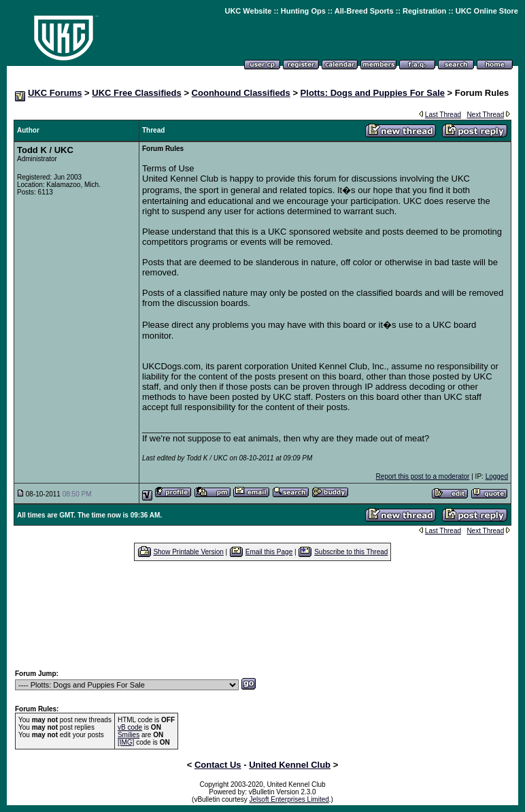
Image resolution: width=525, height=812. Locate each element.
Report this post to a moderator (423, 476)
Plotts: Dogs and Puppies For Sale (373, 93)
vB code (130, 727)
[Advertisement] (262, 615)
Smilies (129, 735)
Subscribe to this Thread (351, 552)
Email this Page (269, 552)
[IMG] (126, 742)
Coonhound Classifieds (241, 93)
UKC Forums (55, 93)
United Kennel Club (290, 765)
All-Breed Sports (364, 11)
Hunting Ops (303, 11)
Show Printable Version (188, 552)
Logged (497, 476)
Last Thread (443, 115)
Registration (424, 11)
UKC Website (248, 11)
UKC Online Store (487, 11)
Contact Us (218, 765)
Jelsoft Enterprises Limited (289, 799)
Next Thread (485, 115)
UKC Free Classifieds (137, 93)
